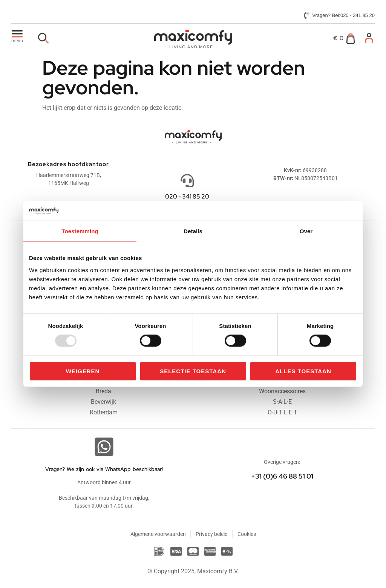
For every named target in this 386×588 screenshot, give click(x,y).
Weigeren (83, 371)
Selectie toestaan (193, 371)
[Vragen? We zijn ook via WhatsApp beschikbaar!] (104, 447)
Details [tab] (193, 231)
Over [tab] (306, 231)
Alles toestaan (303, 371)
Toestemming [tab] (80, 231)
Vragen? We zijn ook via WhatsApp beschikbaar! (104, 469)
